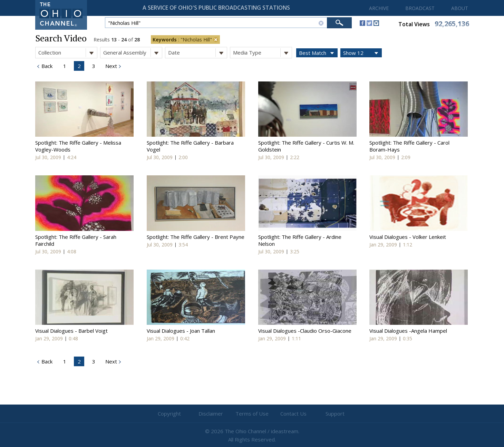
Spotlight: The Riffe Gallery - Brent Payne (196, 237)
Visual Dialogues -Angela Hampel (408, 331)
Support (335, 414)
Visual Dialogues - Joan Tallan (181, 331)
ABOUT (460, 8)
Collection (68, 53)
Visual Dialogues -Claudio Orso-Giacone (305, 331)
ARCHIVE (379, 8)
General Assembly (133, 53)
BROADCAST (420, 8)
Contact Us (293, 414)
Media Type (262, 53)
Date (197, 53)
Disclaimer (211, 414)
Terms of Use (252, 414)
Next (110, 66)
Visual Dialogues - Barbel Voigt (71, 331)
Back (46, 66)
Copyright (169, 414)
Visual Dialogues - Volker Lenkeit (408, 237)
